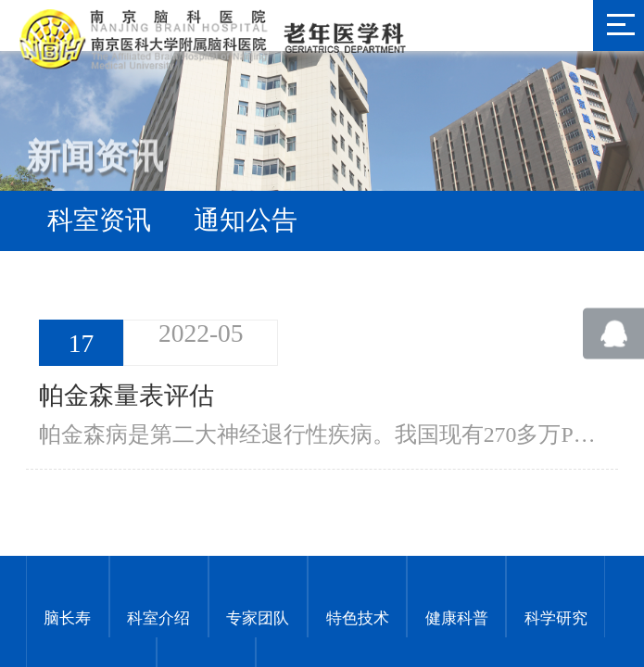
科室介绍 (158, 617)
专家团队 (258, 617)
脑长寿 (67, 617)
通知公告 (246, 220)
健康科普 (457, 617)
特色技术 (358, 617)
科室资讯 (99, 220)
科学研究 (556, 617)
